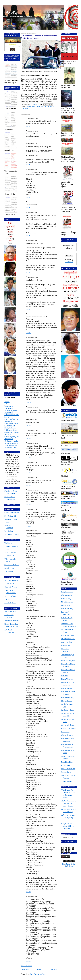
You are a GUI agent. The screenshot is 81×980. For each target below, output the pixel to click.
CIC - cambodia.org (68, 725)
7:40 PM (28, 165)
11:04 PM (28, 402)
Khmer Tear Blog (67, 609)
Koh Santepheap (10, 603)
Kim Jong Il (50, 107)
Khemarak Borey (67, 735)
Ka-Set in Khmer (10, 596)
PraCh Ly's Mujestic (68, 769)
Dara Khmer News (67, 635)
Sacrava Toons (66, 772)
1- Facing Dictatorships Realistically (9, 406)
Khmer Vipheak (66, 688)
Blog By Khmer (67, 701)
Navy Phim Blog (67, 762)
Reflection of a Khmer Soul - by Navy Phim (69, 818)
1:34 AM (28, 438)
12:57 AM (29, 415)
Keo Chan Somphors (68, 661)
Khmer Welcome (67, 679)
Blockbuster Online (69, 864)
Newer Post (25, 969)
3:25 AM (28, 505)
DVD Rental (69, 866)
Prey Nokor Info (10, 611)
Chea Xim (29, 107)
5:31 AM (28, 526)
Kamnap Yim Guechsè (69, 728)
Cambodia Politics (11, 587)
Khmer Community (68, 697)
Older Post (53, 969)
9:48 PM (28, 309)
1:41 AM (28, 458)
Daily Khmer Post (67, 592)
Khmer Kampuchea (68, 595)
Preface (7, 402)
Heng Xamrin (36, 107)
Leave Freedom (66, 642)
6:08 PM (28, 126)
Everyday (8, 599)
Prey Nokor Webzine (11, 621)
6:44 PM (28, 139)
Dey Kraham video (11, 516)
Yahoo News (9, 572)
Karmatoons (65, 732)
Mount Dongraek (67, 602)
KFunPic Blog (66, 599)
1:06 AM (28, 426)
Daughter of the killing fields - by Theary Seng (68, 826)
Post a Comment (27, 966)
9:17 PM (28, 208)
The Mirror (8, 543)
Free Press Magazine (11, 580)
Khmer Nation (9, 584)
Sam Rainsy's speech (11, 534)
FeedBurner (69, 262)
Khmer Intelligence (11, 552)
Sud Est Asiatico (67, 781)
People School (66, 645)
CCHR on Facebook (68, 639)
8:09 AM (28, 961)
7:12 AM (28, 892)
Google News (9, 568)
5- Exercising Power (11, 424)
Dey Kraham (9, 531)
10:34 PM (28, 333)
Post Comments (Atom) (38, 974)
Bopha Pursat (66, 605)
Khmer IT (65, 676)
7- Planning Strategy (11, 430)
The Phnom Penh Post (12, 565)
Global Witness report (12, 513)
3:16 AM (28, 485)
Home (39, 969)
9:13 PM (28, 197)
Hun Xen (43, 107)
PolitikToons (65, 765)
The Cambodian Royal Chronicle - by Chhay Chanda (69, 803)
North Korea (25, 108)
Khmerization (9, 556)
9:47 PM (28, 273)
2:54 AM (28, 473)
